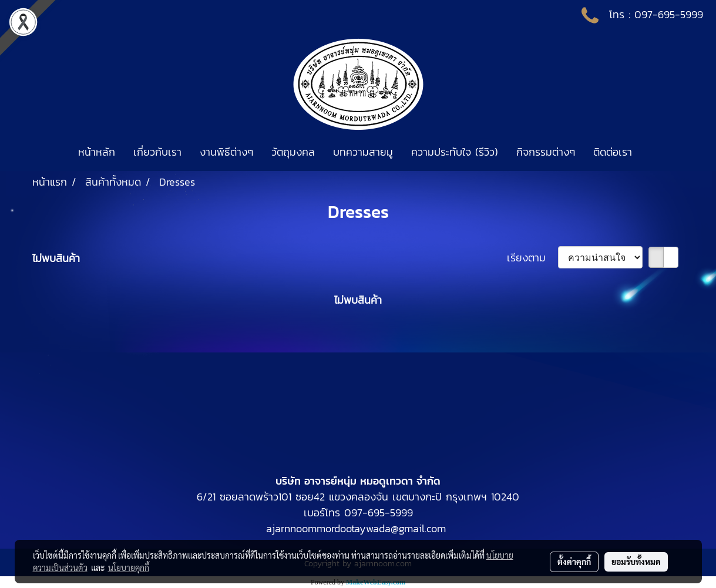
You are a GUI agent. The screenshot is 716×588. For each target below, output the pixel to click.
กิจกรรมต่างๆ (546, 152)
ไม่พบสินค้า (56, 258)
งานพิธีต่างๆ (226, 152)
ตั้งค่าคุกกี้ (574, 562)
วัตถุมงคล (293, 152)
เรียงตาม (532, 258)
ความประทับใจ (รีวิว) (455, 152)
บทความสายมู (363, 152)
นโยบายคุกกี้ (129, 567)
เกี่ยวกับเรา (157, 152)
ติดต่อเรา (613, 152)
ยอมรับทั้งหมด (636, 562)
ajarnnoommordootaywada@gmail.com (356, 528)
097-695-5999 (669, 14)
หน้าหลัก (97, 152)
